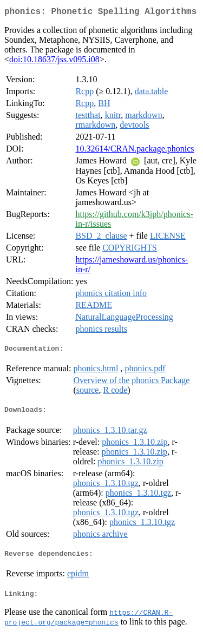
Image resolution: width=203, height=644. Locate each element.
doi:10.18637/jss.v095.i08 (54, 61)
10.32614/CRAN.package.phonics (135, 151)
